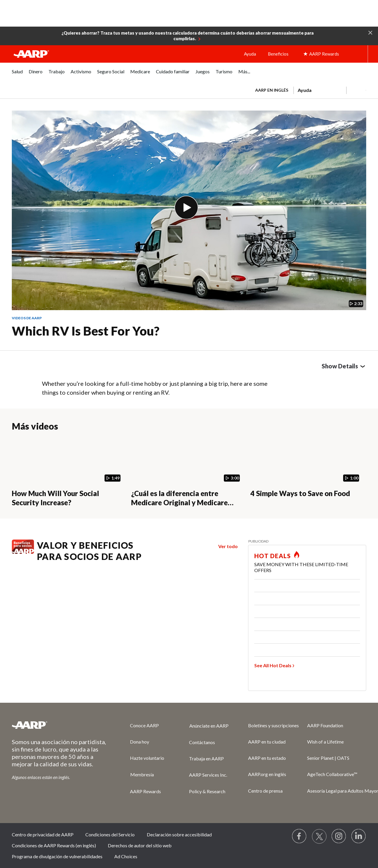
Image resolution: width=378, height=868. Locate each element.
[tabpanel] (308, 90)
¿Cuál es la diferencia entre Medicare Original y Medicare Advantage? (179, 502)
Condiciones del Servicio (110, 834)
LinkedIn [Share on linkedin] (74, 368)
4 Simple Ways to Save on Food (300, 493)
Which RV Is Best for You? (86, 331)
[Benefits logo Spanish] (23, 552)
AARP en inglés (272, 90)
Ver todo (228, 546)
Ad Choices (126, 856)
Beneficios (278, 54)
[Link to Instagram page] (339, 836)
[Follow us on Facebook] (299, 836)
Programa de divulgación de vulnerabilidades (57, 856)
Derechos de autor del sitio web (140, 845)
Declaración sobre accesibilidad (179, 834)
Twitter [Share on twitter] (61, 368)
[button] (370, 32)
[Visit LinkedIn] (359, 836)
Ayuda (250, 54)
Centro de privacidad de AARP (43, 834)
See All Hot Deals (273, 665)
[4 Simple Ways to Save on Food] (307, 472)
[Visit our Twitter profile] (319, 836)
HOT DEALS (273, 556)
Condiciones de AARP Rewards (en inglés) (54, 845)
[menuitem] (17, 75)
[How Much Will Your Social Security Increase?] (68, 472)
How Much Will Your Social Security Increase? (55, 498)
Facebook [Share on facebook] (47, 368)
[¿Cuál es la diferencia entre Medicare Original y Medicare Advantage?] (187, 472)
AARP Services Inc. (208, 775)
